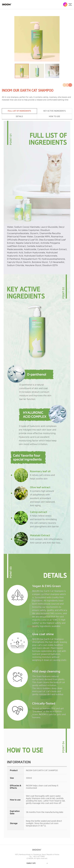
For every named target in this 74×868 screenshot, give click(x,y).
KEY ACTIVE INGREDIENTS (55, 111)
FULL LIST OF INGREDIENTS (19, 111)
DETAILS (19, 117)
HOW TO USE (55, 117)
